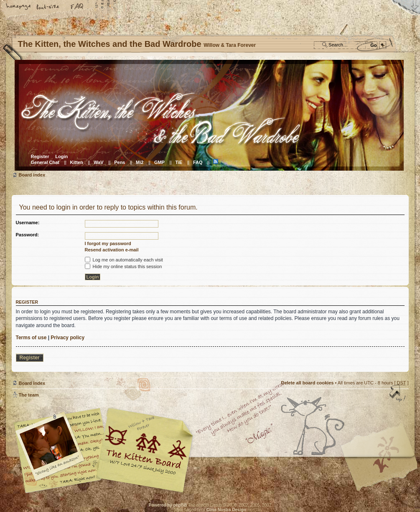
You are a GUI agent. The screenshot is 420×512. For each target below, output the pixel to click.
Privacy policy (67, 338)
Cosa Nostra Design (226, 510)
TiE (179, 162)
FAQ (77, 7)
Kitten (77, 162)
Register (40, 156)
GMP (159, 162)
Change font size (48, 7)
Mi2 (140, 162)
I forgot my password (108, 243)
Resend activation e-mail (112, 250)
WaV (98, 162)
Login (61, 156)
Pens (120, 162)
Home (19, 7)
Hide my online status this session (123, 266)
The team (29, 395)
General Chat (45, 162)
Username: (28, 223)
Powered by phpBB (168, 505)
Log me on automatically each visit (124, 260)
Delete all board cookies (307, 383)
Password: (28, 235)
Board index (209, 115)
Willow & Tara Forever (145, 447)
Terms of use (31, 338)
